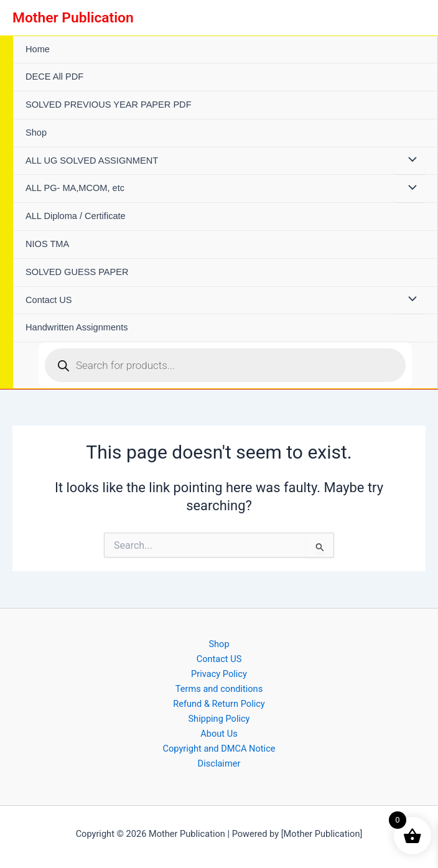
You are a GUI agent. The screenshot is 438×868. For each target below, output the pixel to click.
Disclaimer (219, 763)
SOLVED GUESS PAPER (77, 272)
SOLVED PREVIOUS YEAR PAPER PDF (109, 105)
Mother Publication (73, 18)
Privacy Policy (219, 674)
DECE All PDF (54, 77)
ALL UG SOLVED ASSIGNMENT (92, 161)
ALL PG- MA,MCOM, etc (75, 188)
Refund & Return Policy (219, 704)
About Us (219, 734)
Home (38, 49)
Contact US (49, 300)
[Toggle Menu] (409, 161)
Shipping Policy (219, 719)
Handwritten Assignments (77, 327)
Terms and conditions (219, 689)
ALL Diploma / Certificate (76, 216)
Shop (36, 133)
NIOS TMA (47, 244)
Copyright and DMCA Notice (219, 749)
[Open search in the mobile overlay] (225, 365)
